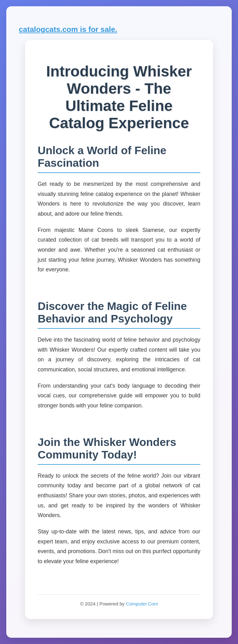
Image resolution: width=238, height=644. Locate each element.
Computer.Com (142, 604)
